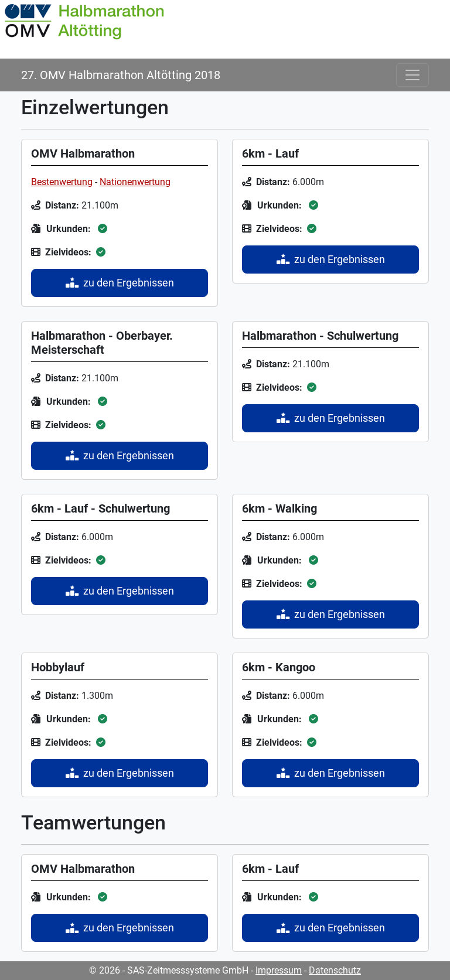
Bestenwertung (62, 182)
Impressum (279, 970)
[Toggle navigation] (412, 75)
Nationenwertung (135, 182)
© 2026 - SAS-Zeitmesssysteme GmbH (169, 970)
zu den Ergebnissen (120, 283)
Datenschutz (335, 970)
